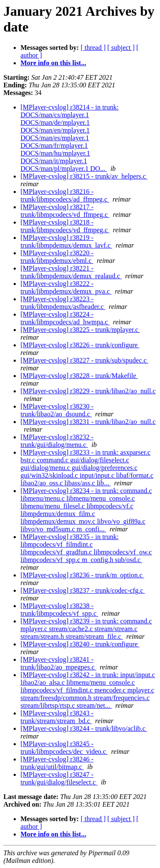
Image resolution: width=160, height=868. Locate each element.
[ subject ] (121, 48)
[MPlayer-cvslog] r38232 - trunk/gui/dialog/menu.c (57, 441)
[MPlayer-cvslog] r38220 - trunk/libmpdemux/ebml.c (57, 257)
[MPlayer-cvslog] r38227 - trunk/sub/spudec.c (84, 360)
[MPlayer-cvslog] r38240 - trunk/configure (80, 644)
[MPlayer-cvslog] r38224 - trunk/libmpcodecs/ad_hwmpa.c (65, 318)
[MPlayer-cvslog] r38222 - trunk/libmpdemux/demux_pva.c (66, 287)
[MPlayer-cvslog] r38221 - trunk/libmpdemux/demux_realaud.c (71, 272)
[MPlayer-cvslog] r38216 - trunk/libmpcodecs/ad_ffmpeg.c (65, 195)
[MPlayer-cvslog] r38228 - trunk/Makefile (79, 376)
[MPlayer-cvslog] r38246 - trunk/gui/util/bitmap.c (57, 763)
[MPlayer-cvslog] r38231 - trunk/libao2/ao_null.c (88, 422)
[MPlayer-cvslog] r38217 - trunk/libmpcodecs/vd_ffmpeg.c (65, 211)
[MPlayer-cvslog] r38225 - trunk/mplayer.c (80, 330)
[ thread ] (93, 48)
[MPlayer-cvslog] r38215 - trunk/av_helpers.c (84, 176)
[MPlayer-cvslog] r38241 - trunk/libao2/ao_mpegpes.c (58, 663)
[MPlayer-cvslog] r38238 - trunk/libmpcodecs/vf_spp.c (59, 610)
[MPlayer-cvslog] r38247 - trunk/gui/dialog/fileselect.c (59, 778)
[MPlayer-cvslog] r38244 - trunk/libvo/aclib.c (84, 728)
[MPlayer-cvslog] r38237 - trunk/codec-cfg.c (83, 590)
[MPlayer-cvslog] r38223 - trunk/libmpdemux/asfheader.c (63, 303)
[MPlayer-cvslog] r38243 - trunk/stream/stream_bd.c (57, 717)
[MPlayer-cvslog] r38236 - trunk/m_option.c (82, 575)
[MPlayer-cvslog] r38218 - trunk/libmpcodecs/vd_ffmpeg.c (65, 226)
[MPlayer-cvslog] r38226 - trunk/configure (80, 345)
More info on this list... (53, 63)
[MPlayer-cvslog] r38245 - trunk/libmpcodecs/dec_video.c (64, 748)
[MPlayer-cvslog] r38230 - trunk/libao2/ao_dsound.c (57, 410)
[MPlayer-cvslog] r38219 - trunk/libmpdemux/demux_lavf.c (66, 241)
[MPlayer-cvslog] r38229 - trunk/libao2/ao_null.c (88, 391)
